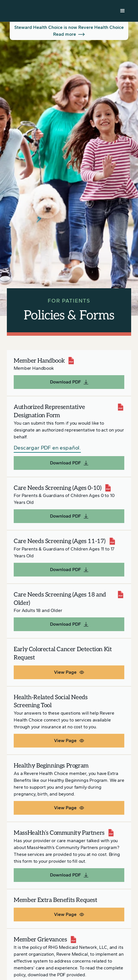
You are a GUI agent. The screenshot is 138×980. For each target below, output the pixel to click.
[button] (123, 11)
